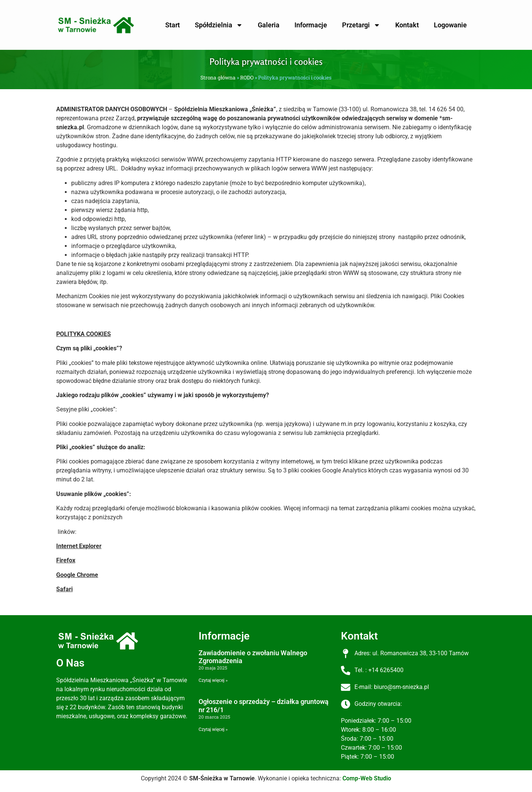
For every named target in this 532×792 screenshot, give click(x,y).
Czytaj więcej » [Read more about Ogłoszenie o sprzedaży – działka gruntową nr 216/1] (213, 729)
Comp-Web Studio (367, 778)
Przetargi (361, 25)
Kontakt (407, 25)
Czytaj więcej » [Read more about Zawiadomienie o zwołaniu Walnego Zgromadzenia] (213, 680)
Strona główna (218, 78)
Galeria (269, 25)
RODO (247, 78)
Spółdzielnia (219, 25)
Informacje (311, 25)
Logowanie (450, 25)
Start (173, 25)
